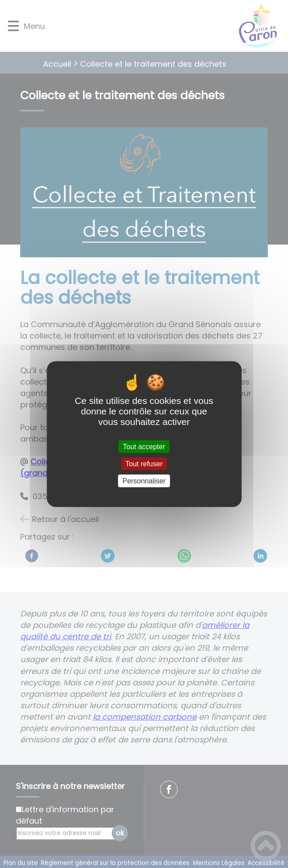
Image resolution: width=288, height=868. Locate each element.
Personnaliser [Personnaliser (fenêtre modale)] (144, 481)
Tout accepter (144, 446)
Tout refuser (144, 463)
